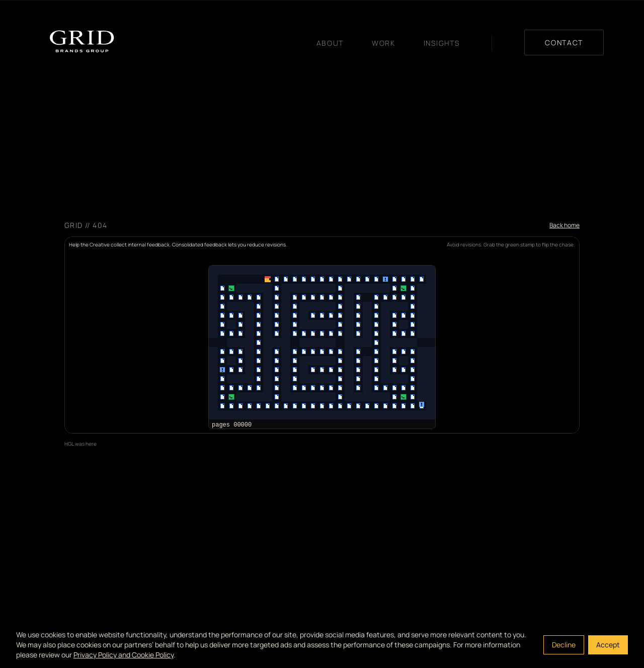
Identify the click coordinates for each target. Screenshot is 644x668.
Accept (608, 645)
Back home (565, 225)
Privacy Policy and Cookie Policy (124, 655)
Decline (564, 645)
